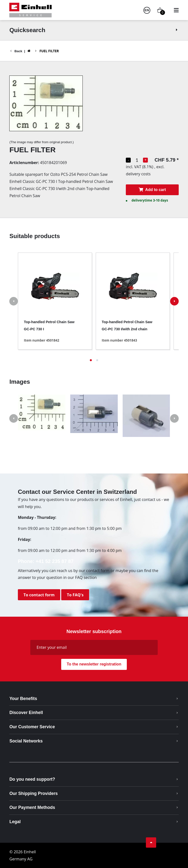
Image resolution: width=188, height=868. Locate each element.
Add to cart (152, 190)
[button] (91, 360)
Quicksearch (94, 30)
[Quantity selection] (137, 160)
